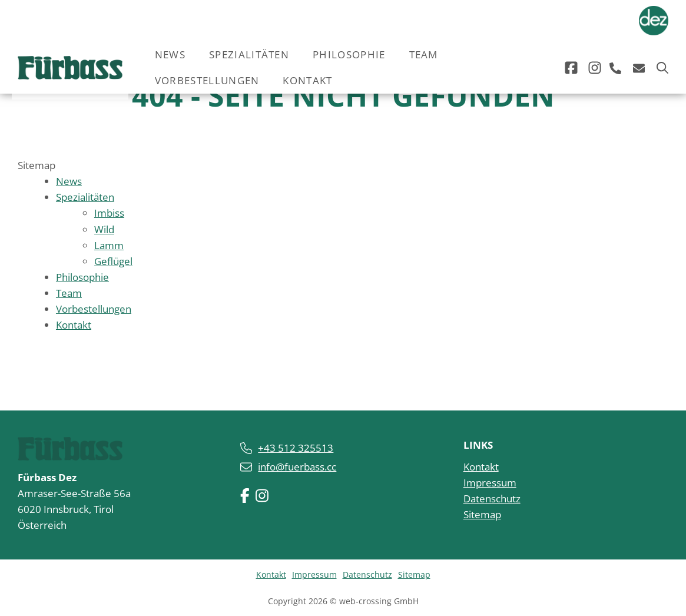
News (170, 54)
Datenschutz (492, 498)
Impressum (490, 482)
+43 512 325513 (296, 448)
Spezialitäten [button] (249, 54)
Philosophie (349, 54)
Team (424, 54)
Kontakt (307, 80)
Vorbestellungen (207, 80)
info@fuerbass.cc (297, 466)
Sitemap (482, 514)
